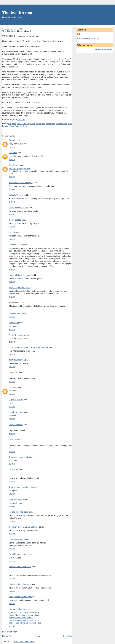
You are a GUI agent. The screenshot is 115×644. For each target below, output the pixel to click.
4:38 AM (12, 419)
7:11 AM (12, 282)
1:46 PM (12, 202)
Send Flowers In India (19, 554)
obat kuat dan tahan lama (20, 567)
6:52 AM (12, 549)
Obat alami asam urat (18, 457)
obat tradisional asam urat (20, 275)
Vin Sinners (24, 126)
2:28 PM (12, 482)
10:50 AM (12, 534)
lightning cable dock (18, 314)
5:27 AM (12, 579)
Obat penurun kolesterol (20, 487)
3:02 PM (12, 239)
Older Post (68, 636)
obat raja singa (15, 360)
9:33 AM (12, 317)
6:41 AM (12, 227)
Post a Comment (10, 632)
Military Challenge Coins (20, 169)
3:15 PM (12, 270)
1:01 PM (12, 342)
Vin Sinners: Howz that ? (17, 31)
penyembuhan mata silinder (21, 618)
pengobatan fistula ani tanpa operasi (25, 623)
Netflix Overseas (16, 335)
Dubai (32, 124)
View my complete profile (88, 39)
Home (38, 636)
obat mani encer (16, 425)
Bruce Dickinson (23, 124)
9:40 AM (12, 297)
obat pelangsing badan (19, 539)
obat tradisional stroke (19, 207)
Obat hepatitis (15, 220)
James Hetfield (61, 124)
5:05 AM (12, 434)
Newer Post (7, 636)
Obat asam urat (16, 499)
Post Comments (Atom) (25, 641)
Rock (17, 126)
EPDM (12, 232)
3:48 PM (12, 160)
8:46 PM (12, 147)
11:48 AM (12, 464)
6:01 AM (12, 604)
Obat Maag (14, 323)
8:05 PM (12, 355)
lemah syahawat (16, 400)
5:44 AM (12, 591)
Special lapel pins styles (19, 288)
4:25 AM (12, 382)
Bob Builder (14, 165)
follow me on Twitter (103, 49)
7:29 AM (12, 214)
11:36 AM (12, 626)
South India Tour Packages (21, 183)
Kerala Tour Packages (19, 512)
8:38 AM (12, 521)
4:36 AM (12, 394)
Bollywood (12, 124)
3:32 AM (12, 177)
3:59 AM (12, 367)
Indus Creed (40, 124)
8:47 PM (12, 330)
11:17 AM (12, 190)
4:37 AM (12, 407)
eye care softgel (16, 609)
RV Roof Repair (16, 245)
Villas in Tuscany (16, 195)
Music (12, 126)
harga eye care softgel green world (24, 620)
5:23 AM (12, 452)
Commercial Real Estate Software (24, 527)
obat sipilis (14, 372)
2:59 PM (12, 561)
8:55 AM (12, 494)
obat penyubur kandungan (20, 597)
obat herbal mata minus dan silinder (25, 615)
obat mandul (14, 439)
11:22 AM (12, 506)
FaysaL (12, 140)
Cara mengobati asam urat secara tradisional (29, 347)
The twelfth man (18, 13)
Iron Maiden (50, 124)
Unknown (13, 153)
